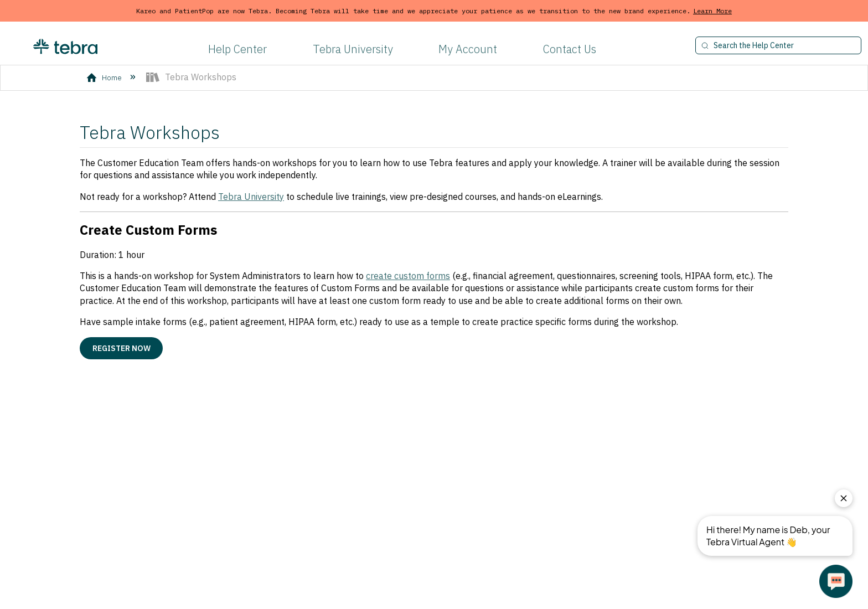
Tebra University (353, 49)
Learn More (712, 11)
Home (105, 78)
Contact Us (570, 49)
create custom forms (408, 276)
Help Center (237, 49)
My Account (468, 49)
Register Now (122, 348)
